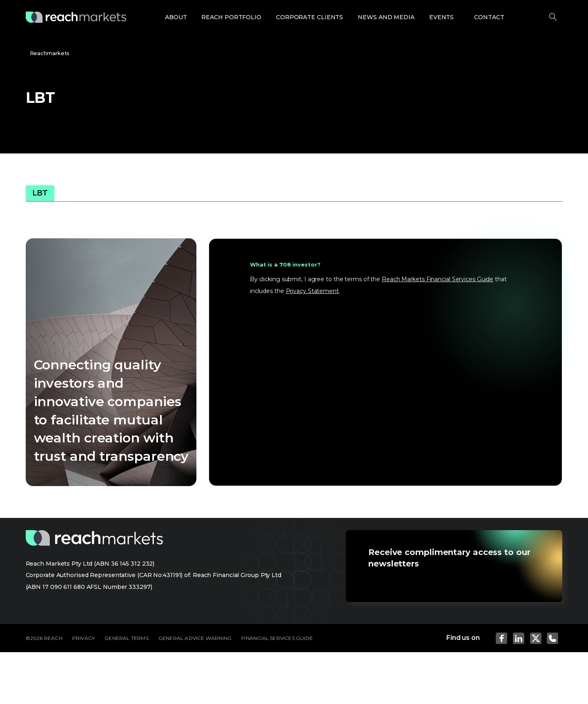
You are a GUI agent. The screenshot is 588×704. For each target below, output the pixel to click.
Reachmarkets (50, 53)
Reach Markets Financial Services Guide (438, 279)
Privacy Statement (312, 291)
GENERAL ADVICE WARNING (195, 638)
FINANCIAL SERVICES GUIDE (277, 638)
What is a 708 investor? (285, 264)
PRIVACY (84, 638)
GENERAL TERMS (127, 638)
